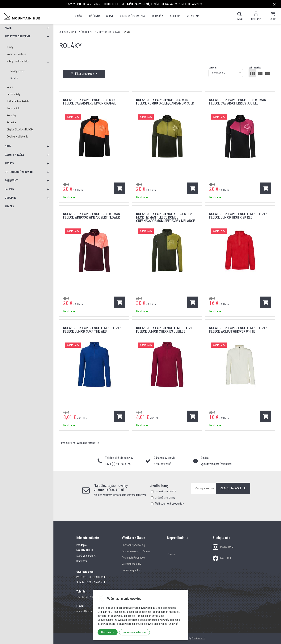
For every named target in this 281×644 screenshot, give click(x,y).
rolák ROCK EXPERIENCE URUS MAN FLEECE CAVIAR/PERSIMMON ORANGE (90, 102)
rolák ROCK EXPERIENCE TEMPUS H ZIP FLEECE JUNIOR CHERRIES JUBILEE (165, 330)
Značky (171, 554)
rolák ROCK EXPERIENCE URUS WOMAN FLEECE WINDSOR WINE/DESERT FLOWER (92, 216)
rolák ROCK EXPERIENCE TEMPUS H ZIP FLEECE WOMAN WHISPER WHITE (238, 330)
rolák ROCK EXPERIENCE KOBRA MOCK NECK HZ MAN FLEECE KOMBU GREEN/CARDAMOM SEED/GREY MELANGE (166, 217)
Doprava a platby (131, 570)
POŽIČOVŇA (94, 16)
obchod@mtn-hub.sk (88, 612)
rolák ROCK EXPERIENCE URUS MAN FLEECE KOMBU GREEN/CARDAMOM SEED (165, 102)
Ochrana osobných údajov (136, 552)
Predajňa (157, 16)
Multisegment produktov (169, 504)
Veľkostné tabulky (131, 564)
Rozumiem (108, 632)
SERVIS (110, 16)
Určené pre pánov (165, 492)
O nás (78, 16)
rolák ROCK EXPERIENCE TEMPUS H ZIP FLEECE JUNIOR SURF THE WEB (92, 330)
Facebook (175, 16)
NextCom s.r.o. (199, 638)
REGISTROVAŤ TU (233, 488)
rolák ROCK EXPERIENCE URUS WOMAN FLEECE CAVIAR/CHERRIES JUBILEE (238, 102)
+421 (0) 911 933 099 (88, 597)
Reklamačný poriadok (133, 558)
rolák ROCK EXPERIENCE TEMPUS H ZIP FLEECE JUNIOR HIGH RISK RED (238, 216)
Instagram (193, 16)
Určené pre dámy (165, 498)
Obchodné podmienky (133, 16)
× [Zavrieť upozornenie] (275, 4)
